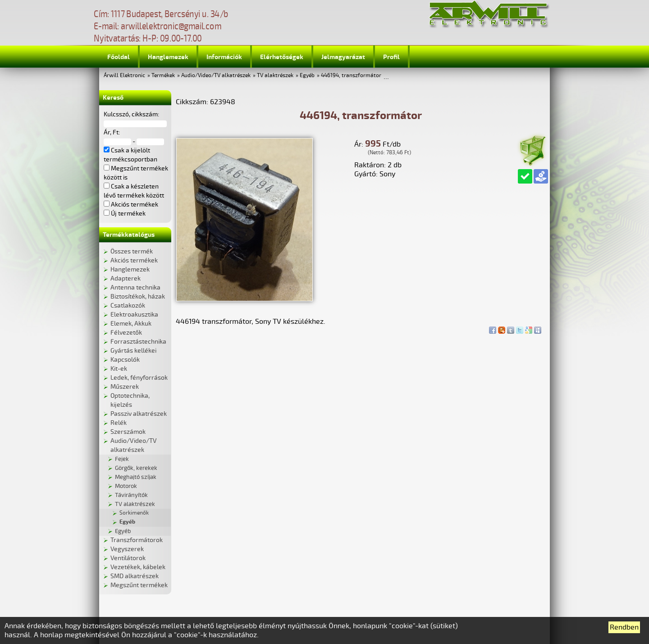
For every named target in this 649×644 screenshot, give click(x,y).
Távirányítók (131, 495)
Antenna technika (135, 287)
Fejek (122, 459)
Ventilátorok (128, 558)
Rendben (624, 627)
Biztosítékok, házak (138, 297)
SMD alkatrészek (135, 576)
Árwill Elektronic (124, 76)
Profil (391, 57)
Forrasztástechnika (138, 342)
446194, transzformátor (351, 76)
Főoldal (119, 57)
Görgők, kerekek (136, 468)
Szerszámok (128, 432)
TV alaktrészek (275, 76)
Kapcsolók (125, 360)
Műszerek (125, 387)
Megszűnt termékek (139, 585)
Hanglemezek (168, 57)
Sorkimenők (134, 513)
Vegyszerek (127, 549)
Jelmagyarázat (343, 57)
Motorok (126, 486)
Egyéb (307, 76)
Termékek (163, 76)
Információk (224, 57)
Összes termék (132, 251)
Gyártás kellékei (133, 351)
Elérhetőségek (282, 57)
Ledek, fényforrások (139, 378)
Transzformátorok (137, 540)
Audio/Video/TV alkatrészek (216, 76)
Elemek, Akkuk (131, 324)
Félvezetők (126, 333)
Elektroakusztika (134, 315)
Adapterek (126, 278)
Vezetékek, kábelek (138, 567)
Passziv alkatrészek (139, 414)
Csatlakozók (128, 306)
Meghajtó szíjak (136, 477)
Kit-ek (119, 369)
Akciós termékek (134, 260)
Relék (119, 423)
